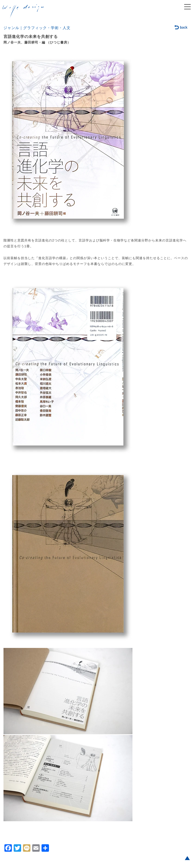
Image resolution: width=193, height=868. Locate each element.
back (181, 28)
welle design (23, 11)
